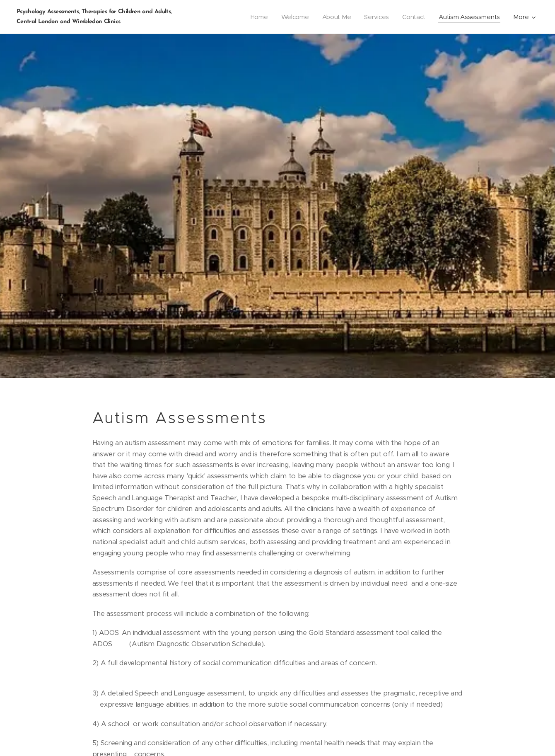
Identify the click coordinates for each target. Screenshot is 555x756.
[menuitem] (256, 17)
